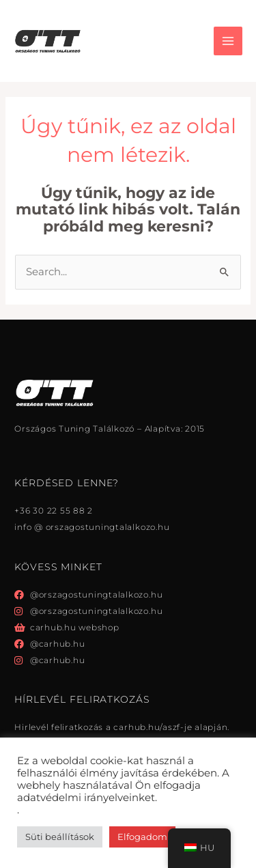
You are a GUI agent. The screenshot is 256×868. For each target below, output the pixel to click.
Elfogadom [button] (142, 837)
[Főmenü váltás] (228, 41)
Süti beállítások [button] (60, 837)
